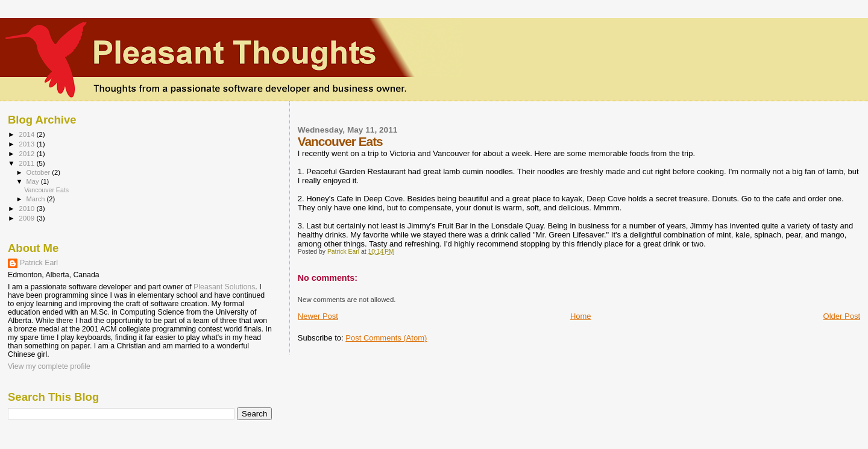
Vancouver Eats (46, 190)
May (34, 181)
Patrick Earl (39, 263)
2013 (27, 144)
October (39, 172)
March (37, 199)
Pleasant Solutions (224, 287)
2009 (27, 218)
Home (581, 316)
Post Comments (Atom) (386, 338)
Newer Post (318, 316)
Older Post (842, 316)
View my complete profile (49, 366)
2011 (27, 163)
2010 (27, 208)
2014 (27, 134)
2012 (27, 153)
